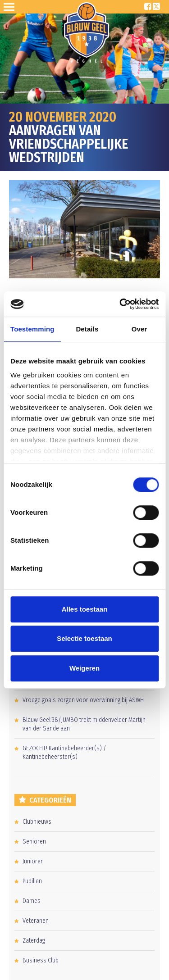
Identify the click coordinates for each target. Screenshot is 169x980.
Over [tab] (139, 329)
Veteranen (36, 921)
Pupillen (32, 881)
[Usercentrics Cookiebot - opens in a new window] (120, 304)
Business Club (41, 960)
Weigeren (84, 668)
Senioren (34, 842)
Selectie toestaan (84, 638)
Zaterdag (34, 941)
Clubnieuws (37, 822)
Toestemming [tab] (32, 329)
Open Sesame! (11, 7)
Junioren (33, 861)
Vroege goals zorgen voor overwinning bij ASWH (83, 700)
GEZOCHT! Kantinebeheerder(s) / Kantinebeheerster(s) (64, 753)
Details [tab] (87, 329)
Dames (32, 901)
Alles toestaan (85, 609)
